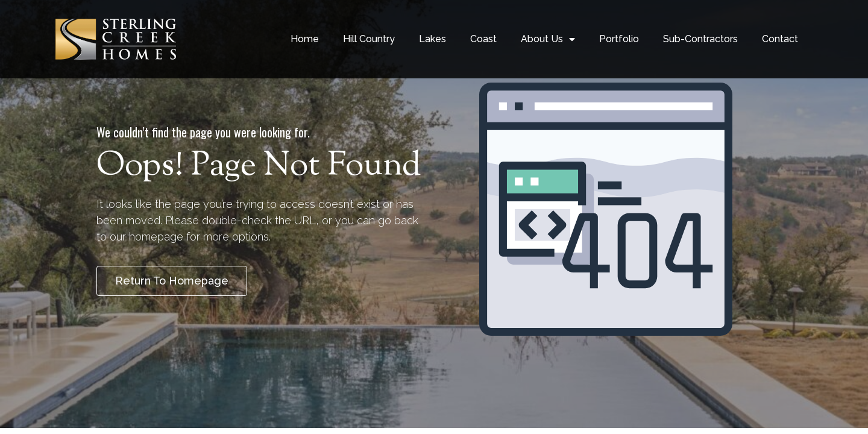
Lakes (432, 39)
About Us (548, 39)
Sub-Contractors (700, 39)
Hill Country (369, 39)
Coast (483, 39)
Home (305, 39)
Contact (780, 39)
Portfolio (619, 39)
